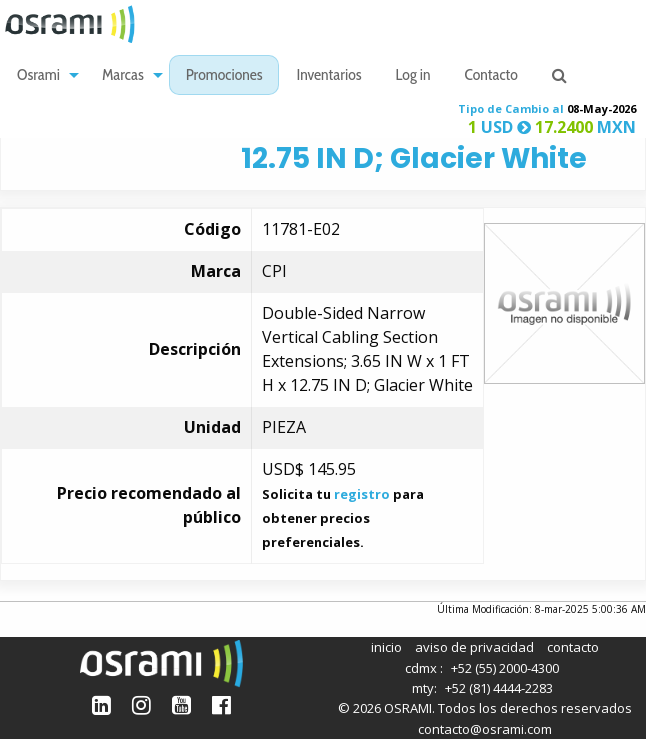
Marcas (123, 76)
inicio (386, 647)
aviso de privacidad (474, 647)
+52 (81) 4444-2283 (499, 688)
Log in (413, 76)
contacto (573, 647)
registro (362, 494)
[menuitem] (42, 75)
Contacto (491, 76)
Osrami (38, 76)
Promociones (224, 76)
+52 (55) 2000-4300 (505, 668)
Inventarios (328, 76)
